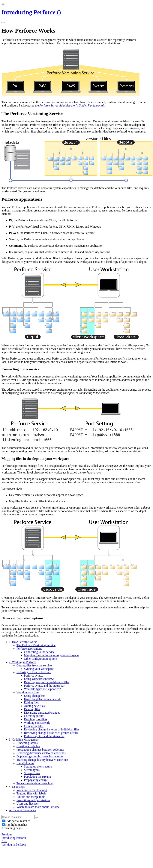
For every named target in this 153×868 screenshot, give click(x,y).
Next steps (17, 787)
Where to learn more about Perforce (38, 807)
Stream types (32, 770)
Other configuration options (41, 659)
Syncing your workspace (39, 669)
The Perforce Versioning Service (36, 645)
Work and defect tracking (32, 790)
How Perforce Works (23, 642)
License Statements (22, 810)
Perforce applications (29, 649)
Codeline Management (24, 740)
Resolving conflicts (36, 719)
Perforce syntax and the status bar (44, 686)
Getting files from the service (34, 665)
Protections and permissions (33, 800)
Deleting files (32, 709)
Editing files (31, 702)
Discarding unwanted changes (42, 713)
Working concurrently (37, 723)
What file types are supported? (42, 689)
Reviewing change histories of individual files (52, 729)
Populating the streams (38, 777)
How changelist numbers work (42, 699)
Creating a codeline (28, 746)
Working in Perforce (23, 662)
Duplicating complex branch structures (40, 756)
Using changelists (35, 696)
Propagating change (36, 780)
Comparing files (34, 726)
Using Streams (25, 763)
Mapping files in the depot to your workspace (51, 655)
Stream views (32, 773)
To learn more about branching (35, 783)
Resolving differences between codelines (41, 753)
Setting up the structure (38, 766)
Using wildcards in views (39, 679)
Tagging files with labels (31, 793)
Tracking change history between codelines (42, 760)
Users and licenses (28, 804)
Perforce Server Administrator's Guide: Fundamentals (72, 105)
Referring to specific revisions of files (47, 682)
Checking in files (34, 716)
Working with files (28, 692)
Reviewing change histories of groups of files (51, 733)
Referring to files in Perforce (34, 672)
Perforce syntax (33, 676)
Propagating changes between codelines (40, 750)
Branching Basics (27, 743)
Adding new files (34, 706)
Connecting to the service (39, 652)
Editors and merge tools (31, 797)
